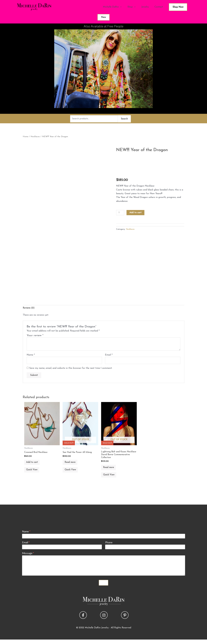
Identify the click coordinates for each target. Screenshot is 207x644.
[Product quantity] (120, 213)
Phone (109, 547)
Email (109, 356)
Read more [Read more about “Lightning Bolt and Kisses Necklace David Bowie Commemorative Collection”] (110, 470)
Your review (35, 336)
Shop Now (178, 7)
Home (26, 137)
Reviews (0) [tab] (29, 309)
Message (28, 558)
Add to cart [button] (34, 464)
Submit (104, 587)
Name (31, 356)
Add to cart (136, 213)
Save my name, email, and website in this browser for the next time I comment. (71, 369)
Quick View (34, 473)
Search (124, 119)
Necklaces (36, 137)
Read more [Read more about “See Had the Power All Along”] (72, 464)
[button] (83, 620)
